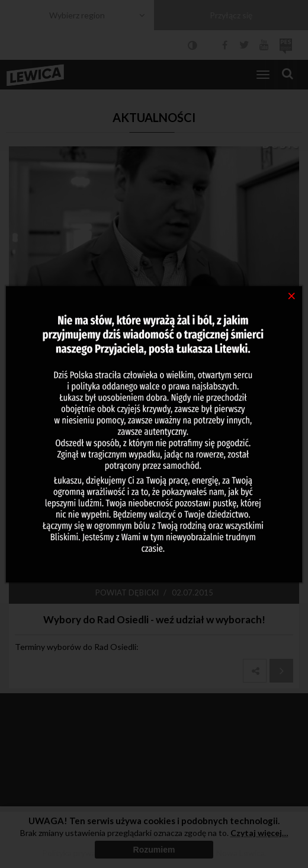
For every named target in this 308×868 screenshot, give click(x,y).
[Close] (292, 295)
